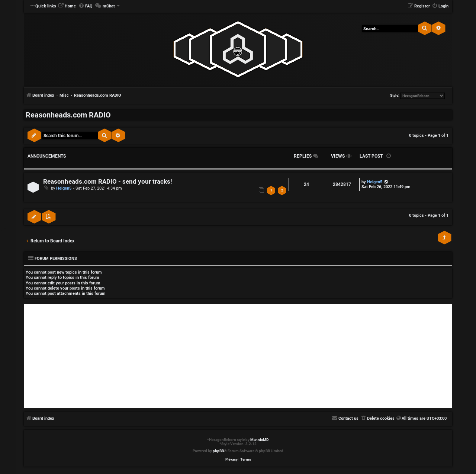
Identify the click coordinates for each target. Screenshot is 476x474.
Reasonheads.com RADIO (68, 115)
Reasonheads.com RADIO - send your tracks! (108, 182)
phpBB (218, 451)
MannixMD (260, 440)
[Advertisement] (238, 356)
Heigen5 (64, 188)
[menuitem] (67, 6)
